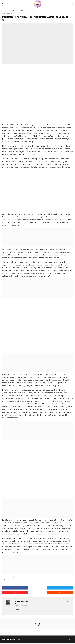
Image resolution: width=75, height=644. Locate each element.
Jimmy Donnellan (9, 20)
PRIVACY (18, 640)
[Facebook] (66, 640)
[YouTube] (70, 640)
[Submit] (14, 594)
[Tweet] (37, 589)
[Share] (14, 589)
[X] (68, 640)
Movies (4, 13)
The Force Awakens (10, 220)
